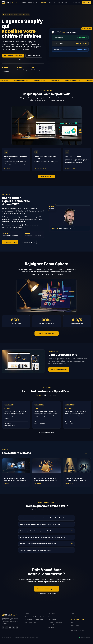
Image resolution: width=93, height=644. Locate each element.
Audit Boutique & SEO (30, 622)
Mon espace (76, 2)
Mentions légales (75, 625)
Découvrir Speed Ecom (34, 56)
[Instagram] (7, 628)
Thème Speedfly (52, 619)
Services (31, 2)
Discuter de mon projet (46, 177)
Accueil (24, 2)
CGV (72, 628)
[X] (13, 628)
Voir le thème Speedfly (59, 369)
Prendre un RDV (52, 627)
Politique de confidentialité (78, 630)
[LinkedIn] (17, 628)
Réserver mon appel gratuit (46, 589)
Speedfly (44, 2)
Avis (66, 2)
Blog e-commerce (52, 617)
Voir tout (88, 454)
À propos (61, 2)
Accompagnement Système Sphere (34, 619)
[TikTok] (3, 628)
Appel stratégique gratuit (78, 619)
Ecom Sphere (53, 2)
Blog (37, 2)
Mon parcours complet (10, 242)
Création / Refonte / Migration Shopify (35, 617)
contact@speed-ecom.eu (77, 617)
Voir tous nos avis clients (47, 432)
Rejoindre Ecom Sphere (28, 242)
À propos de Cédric (53, 625)
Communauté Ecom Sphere (55, 622)
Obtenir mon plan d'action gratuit (13, 56)
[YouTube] (10, 628)
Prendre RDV (86, 2)
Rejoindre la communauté (47, 333)
